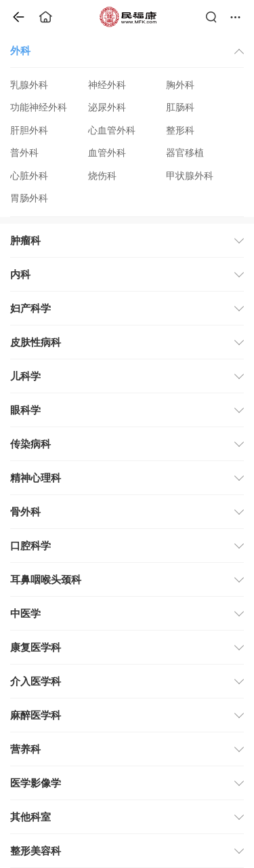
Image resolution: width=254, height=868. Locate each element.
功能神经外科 (39, 107)
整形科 (180, 131)
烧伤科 (102, 176)
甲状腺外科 (190, 176)
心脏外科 (29, 176)
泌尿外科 (107, 107)
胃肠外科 (29, 198)
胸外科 (180, 85)
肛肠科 (180, 107)
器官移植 (185, 153)
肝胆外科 (29, 131)
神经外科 (107, 85)
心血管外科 (112, 131)
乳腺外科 (29, 85)
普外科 (24, 153)
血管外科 (107, 153)
